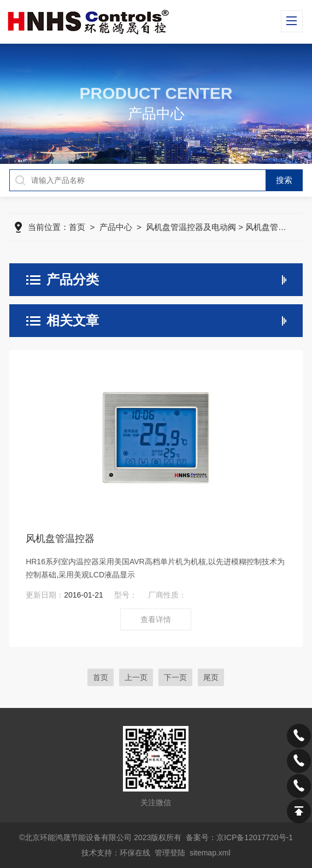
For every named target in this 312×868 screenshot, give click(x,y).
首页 (77, 227)
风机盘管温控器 (60, 539)
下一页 (175, 677)
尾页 (211, 677)
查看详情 (156, 619)
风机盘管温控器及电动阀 (191, 227)
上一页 (136, 677)
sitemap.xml (210, 853)
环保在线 (135, 853)
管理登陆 (170, 853)
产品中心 (116, 227)
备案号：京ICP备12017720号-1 (239, 837)
